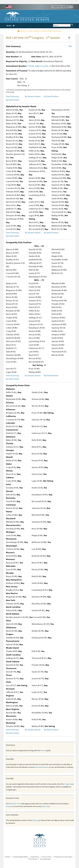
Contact (7, 857)
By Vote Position (51, 96)
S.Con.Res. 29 (45, 66)
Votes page (36, 820)
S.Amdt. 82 (32, 66)
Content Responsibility (20, 857)
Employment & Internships (63, 857)
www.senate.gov (45, 859)
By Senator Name (33, 96)
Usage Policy (35, 857)
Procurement (33, 859)
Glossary (9, 806)
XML (70, 46)
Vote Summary (13, 96)
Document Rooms (42, 767)
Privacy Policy (47, 857)
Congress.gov (69, 784)
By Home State (13, 100)
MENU (11, 26)
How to (43, 750)
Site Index (46, 806)
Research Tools (15, 804)
